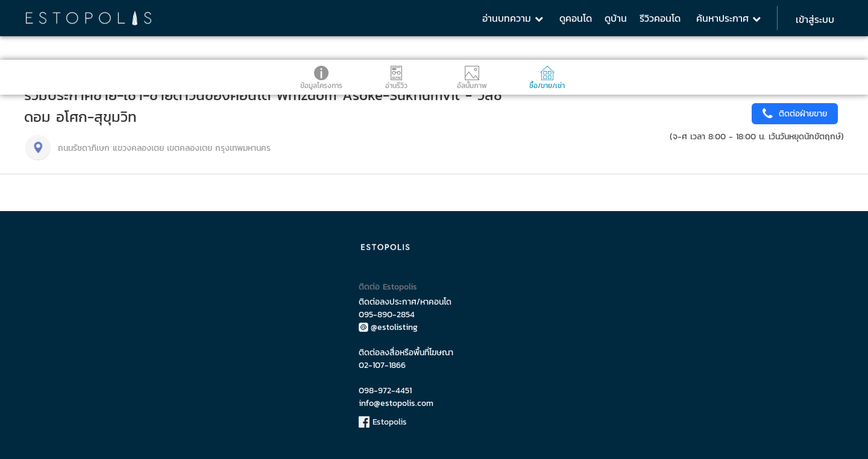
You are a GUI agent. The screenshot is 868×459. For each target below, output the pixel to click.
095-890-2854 (387, 315)
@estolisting (388, 327)
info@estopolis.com (396, 403)
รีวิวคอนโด (660, 18)
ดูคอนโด (576, 18)
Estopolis (383, 422)
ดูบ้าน (616, 18)
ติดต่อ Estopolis (388, 287)
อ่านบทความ (513, 18)
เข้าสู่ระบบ (815, 19)
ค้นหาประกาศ (728, 18)
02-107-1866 (382, 365)
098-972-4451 (385, 391)
